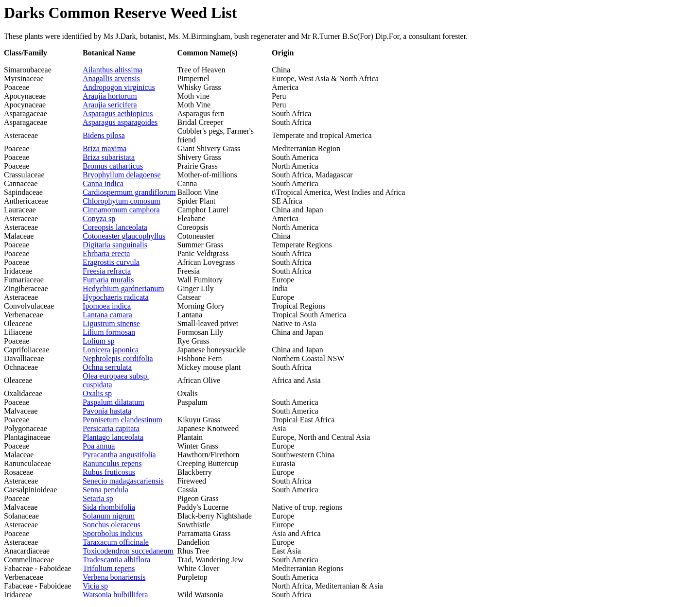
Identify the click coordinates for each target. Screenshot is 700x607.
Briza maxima (105, 148)
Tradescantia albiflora (116, 560)
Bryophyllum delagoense (122, 175)
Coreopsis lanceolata (115, 227)
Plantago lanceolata (113, 437)
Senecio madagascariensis (123, 481)
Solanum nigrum (109, 516)
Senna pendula (105, 490)
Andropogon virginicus (119, 87)
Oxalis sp (97, 393)
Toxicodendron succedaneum (128, 551)
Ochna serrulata (107, 367)
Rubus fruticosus (109, 472)
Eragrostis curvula (111, 262)
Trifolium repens (109, 568)
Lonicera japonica (111, 350)
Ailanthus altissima (113, 70)
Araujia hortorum (110, 96)
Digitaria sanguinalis (115, 245)
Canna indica (103, 183)
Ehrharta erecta (106, 253)
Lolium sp (98, 341)
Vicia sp (95, 586)
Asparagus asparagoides (120, 122)
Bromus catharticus (113, 166)
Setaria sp (98, 498)
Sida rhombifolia (109, 507)
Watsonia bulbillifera (115, 595)
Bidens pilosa (104, 135)
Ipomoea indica (107, 306)
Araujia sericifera (110, 105)
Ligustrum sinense (111, 323)
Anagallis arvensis (111, 78)
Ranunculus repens (112, 463)
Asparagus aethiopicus (118, 113)
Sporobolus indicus (113, 533)
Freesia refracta (107, 271)
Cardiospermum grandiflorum (129, 192)
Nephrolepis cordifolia (118, 358)
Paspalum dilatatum (114, 402)
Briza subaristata (109, 157)
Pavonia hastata (107, 411)
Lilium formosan (109, 332)
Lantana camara (107, 315)
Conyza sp (99, 218)
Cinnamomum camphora (121, 210)
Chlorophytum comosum (122, 201)
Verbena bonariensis (114, 577)
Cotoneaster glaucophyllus (124, 236)
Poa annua (99, 446)
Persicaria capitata (111, 428)
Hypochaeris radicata (115, 297)
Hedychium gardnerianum (123, 288)
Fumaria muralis (108, 280)
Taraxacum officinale (116, 542)
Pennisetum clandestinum (122, 420)
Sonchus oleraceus (112, 525)
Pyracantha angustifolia (119, 455)
